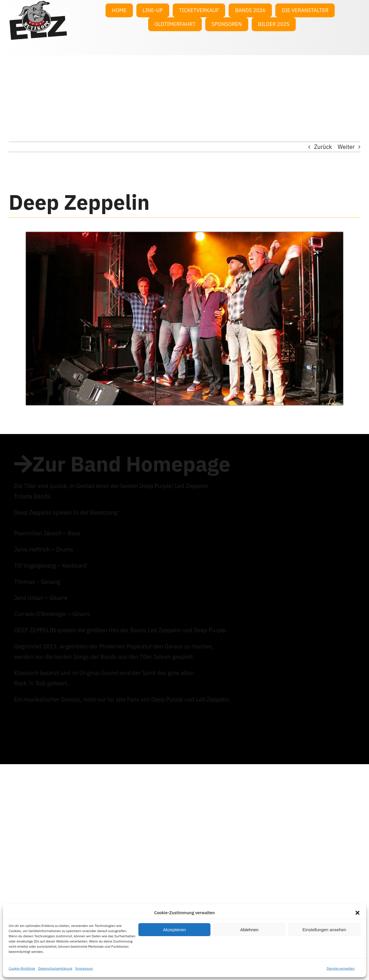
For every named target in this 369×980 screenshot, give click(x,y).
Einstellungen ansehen (324, 930)
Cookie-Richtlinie (22, 968)
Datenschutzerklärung (55, 968)
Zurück (323, 147)
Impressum (84, 968)
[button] (357, 913)
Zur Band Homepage (131, 464)
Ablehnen (249, 930)
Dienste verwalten (341, 968)
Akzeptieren (174, 930)
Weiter (346, 147)
